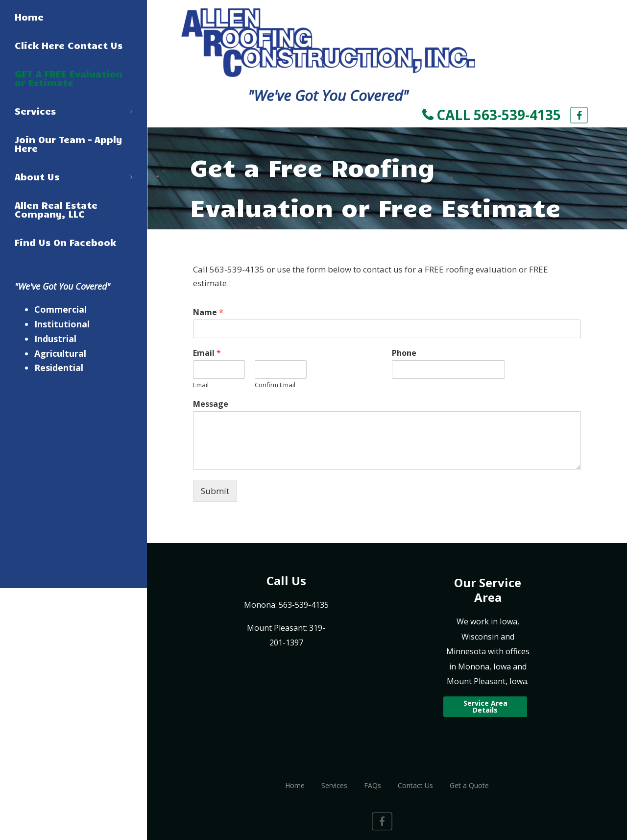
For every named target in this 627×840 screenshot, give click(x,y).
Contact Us (415, 785)
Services (73, 111)
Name (208, 312)
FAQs (373, 785)
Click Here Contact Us (69, 45)
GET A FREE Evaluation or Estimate (69, 78)
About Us (73, 176)
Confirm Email (275, 385)
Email (207, 353)
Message (211, 404)
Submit (215, 491)
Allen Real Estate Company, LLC (56, 209)
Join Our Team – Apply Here (69, 144)
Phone (404, 353)
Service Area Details (485, 706)
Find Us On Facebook (65, 242)
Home (29, 17)
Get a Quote (469, 785)
